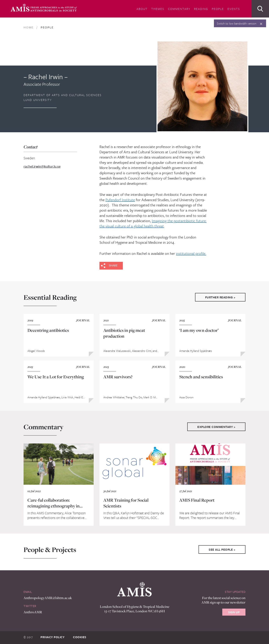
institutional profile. (191, 253)
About (142, 9)
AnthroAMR (33, 612)
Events (234, 9)
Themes (158, 9)
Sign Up (234, 612)
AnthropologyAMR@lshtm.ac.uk (48, 598)
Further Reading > (220, 297)
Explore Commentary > (216, 427)
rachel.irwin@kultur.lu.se (42, 166)
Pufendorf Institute (120, 200)
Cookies (80, 637)
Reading (201, 9)
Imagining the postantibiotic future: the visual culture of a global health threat (153, 223)
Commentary (179, 9)
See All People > (222, 549)
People (218, 9)
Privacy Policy (52, 637)
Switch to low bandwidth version (237, 23)
